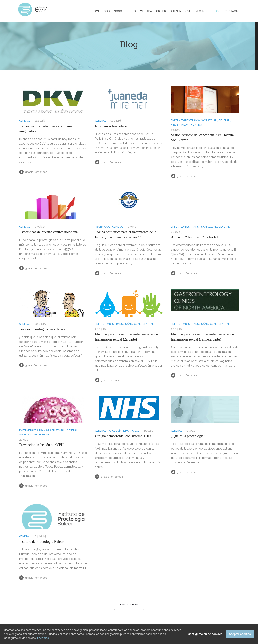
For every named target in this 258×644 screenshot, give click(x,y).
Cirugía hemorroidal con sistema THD (123, 436)
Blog (217, 11)
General (25, 121)
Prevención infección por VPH (41, 445)
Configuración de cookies (205, 634)
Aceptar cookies (240, 634)
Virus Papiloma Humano (186, 125)
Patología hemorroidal (124, 431)
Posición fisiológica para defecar (43, 329)
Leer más (43, 638)
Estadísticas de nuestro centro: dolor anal (49, 232)
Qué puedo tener (169, 11)
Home (96, 11)
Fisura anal (103, 227)
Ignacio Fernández (33, 172)
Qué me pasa (143, 11)
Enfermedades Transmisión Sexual (194, 120)
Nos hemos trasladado (111, 126)
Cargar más (129, 605)
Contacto (232, 11)
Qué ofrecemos (197, 11)
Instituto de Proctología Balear (41, 542)
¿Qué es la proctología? (188, 436)
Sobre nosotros (117, 11)
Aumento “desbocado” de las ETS (196, 237)
